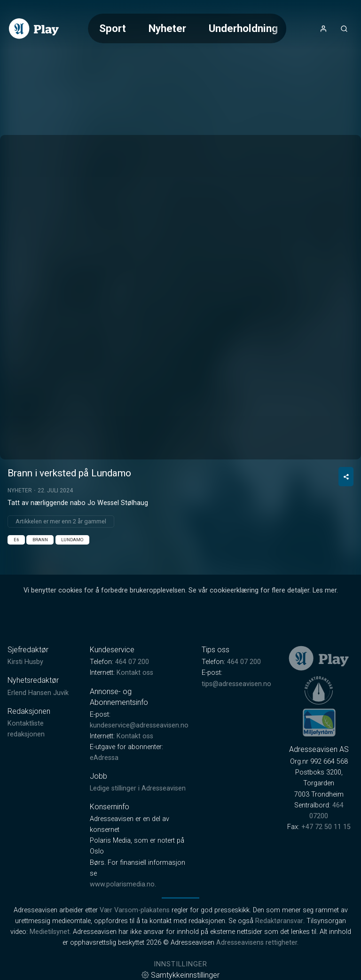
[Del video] (346, 477)
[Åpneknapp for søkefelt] (344, 29)
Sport (113, 28)
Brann (40, 540)
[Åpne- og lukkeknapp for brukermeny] (323, 29)
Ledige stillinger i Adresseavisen (138, 788)
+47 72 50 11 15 (326, 827)
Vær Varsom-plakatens (135, 910)
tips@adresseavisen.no (236, 684)
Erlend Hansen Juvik (38, 693)
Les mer (325, 590)
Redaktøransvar (279, 921)
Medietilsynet (50, 932)
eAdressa (104, 758)
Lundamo (72, 540)
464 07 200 (132, 662)
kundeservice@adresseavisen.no (139, 725)
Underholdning (243, 28)
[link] (34, 29)
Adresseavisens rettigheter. (257, 943)
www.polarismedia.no (122, 884)
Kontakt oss (135, 673)
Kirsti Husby (25, 662)
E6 (16, 540)
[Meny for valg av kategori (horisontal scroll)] (187, 28)
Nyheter (167, 28)
